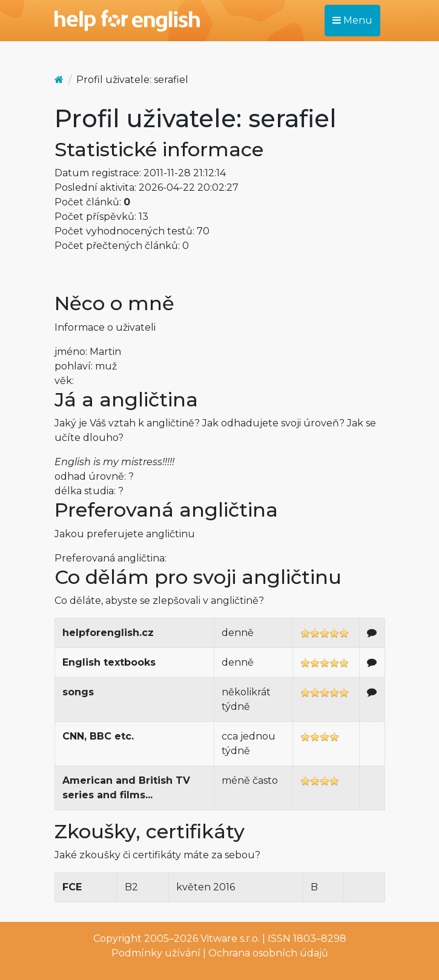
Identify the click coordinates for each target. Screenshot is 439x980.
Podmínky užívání (156, 953)
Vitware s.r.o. (230, 939)
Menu (352, 20)
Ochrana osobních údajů (268, 953)
